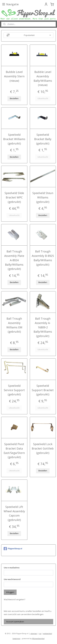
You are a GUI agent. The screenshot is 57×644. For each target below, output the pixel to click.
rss (40, 633)
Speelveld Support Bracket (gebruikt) (43, 390)
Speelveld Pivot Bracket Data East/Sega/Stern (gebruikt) (14, 451)
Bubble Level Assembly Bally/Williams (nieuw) (43, 78)
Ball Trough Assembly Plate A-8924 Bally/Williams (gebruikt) (14, 260)
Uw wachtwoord (12, 579)
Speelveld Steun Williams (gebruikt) (43, 197)
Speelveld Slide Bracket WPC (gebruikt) (14, 197)
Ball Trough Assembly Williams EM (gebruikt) (14, 325)
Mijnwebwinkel (38, 638)
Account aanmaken (15, 622)
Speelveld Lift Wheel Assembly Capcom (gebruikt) (14, 513)
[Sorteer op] (28, 35)
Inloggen (10, 592)
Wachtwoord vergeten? (15, 599)
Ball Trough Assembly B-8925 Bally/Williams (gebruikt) (43, 258)
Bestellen (14, 99)
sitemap (34, 633)
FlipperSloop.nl (13, 549)
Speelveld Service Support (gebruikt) (14, 390)
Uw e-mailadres (12, 568)
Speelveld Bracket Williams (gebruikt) (14, 139)
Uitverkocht (43, 99)
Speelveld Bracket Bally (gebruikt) (43, 139)
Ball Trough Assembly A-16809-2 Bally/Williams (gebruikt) (43, 327)
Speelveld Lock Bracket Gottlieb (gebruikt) (43, 448)
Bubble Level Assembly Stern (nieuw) (14, 76)
